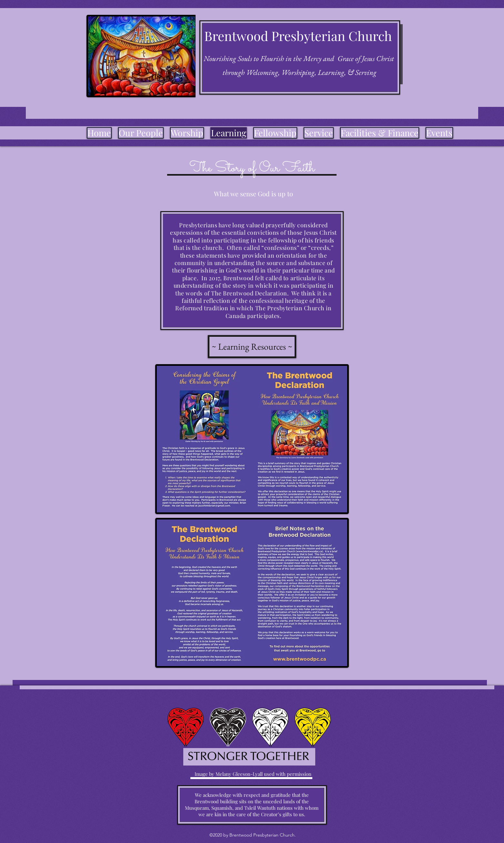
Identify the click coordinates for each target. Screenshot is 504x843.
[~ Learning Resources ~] (252, 347)
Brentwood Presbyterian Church (298, 36)
